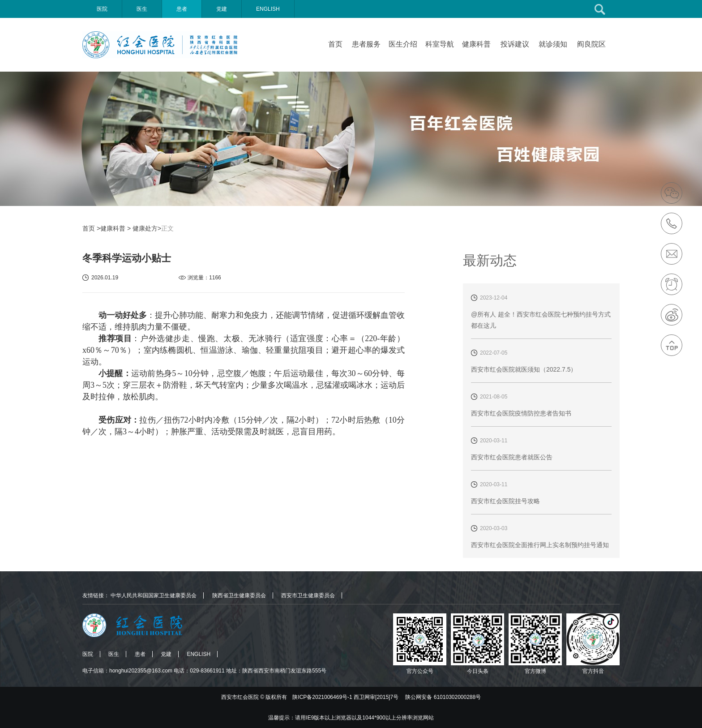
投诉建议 (515, 44)
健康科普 (476, 44)
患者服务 (366, 44)
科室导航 (440, 44)
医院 (102, 9)
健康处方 (145, 228)
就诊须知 (553, 44)
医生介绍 (403, 44)
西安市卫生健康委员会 (308, 595)
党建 (222, 9)
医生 (142, 9)
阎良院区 (591, 44)
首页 (335, 44)
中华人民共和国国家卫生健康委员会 (154, 595)
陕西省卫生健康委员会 (239, 595)
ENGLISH (268, 9)
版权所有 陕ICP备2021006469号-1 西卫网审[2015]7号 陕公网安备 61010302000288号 (373, 697)
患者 (182, 9)
